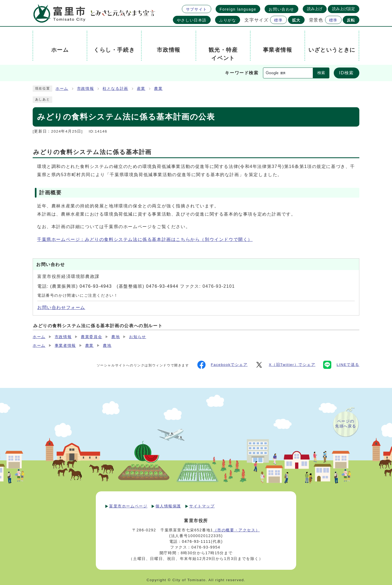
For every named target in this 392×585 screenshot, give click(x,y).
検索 (321, 73)
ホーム (62, 89)
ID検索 (347, 73)
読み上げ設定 (344, 9)
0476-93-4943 (96, 286)
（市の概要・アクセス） (237, 530)
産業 (141, 89)
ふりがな (228, 20)
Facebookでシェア (223, 365)
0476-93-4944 (162, 286)
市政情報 (85, 89)
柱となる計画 (115, 89)
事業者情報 (65, 346)
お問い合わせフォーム (61, 307)
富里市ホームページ (128, 506)
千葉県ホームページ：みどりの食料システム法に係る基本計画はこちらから (145, 239)
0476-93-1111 (196, 541)
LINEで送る (341, 365)
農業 (158, 89)
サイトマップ (202, 506)
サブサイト (197, 9)
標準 (278, 20)
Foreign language (238, 9)
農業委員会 (91, 337)
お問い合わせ (281, 9)
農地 (116, 337)
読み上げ (315, 9)
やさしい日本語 (192, 20)
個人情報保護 (168, 506)
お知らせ (137, 337)
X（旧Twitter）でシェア (285, 365)
